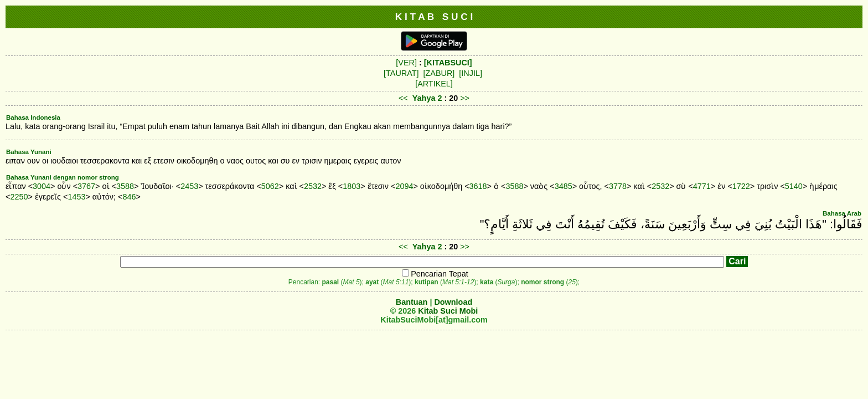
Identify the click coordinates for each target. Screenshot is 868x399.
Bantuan (412, 302)
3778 (618, 186)
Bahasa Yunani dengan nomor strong (63, 177)
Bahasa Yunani (29, 152)
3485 (564, 186)
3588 (125, 186)
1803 (352, 186)
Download (453, 302)
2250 (19, 197)
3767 (86, 186)
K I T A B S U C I (434, 17)
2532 (313, 186)
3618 (478, 186)
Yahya (424, 98)
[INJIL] (471, 73)
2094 (404, 186)
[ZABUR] (439, 73)
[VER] (406, 63)
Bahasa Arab (842, 213)
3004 (42, 186)
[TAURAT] (401, 73)
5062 (270, 186)
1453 (76, 197)
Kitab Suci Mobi (448, 311)
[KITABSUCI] (448, 63)
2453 (189, 186)
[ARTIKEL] (434, 84)
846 (129, 197)
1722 (741, 186)
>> (465, 98)
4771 (702, 186)
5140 (794, 186)
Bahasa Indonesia (33, 117)
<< (403, 98)
